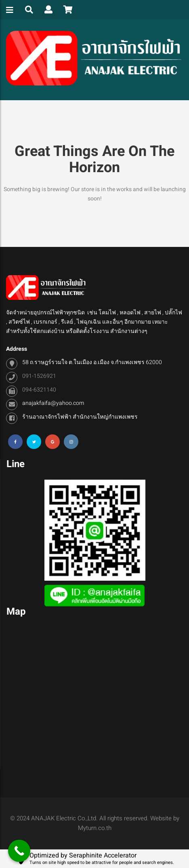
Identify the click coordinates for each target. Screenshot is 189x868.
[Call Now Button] (19, 851)
